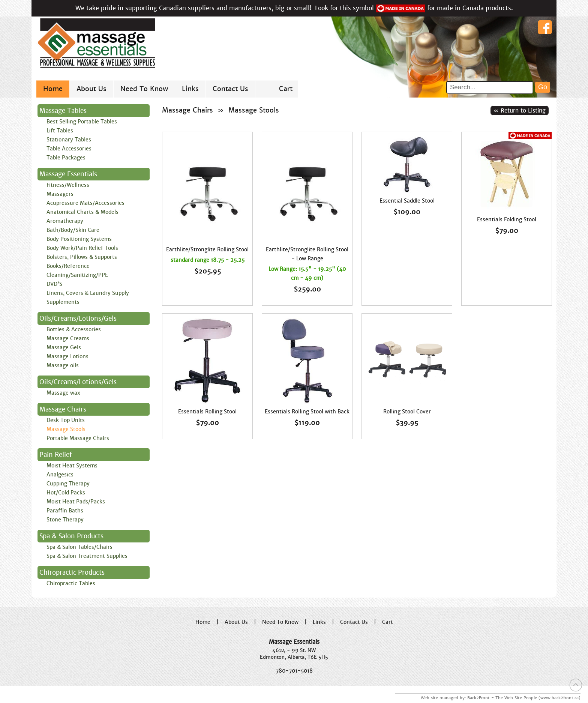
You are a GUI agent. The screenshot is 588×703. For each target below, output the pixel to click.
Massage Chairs (187, 110)
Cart (286, 89)
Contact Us (230, 89)
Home (53, 89)
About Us (91, 89)
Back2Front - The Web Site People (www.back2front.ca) (524, 698)
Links (190, 89)
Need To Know (144, 89)
